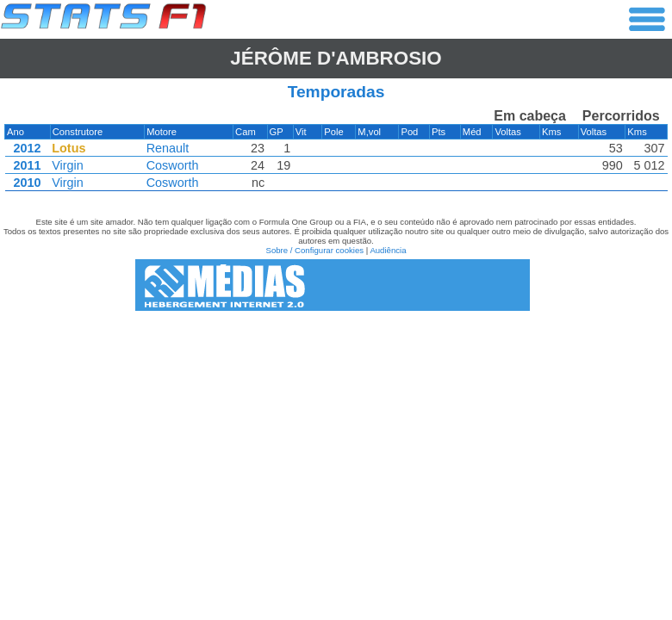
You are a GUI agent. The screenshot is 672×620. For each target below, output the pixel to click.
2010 (27, 183)
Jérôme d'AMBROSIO (336, 58)
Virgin (68, 165)
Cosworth (173, 165)
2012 (27, 148)
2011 (27, 165)
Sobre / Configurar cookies (314, 250)
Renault (168, 148)
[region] (336, 154)
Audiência (388, 250)
